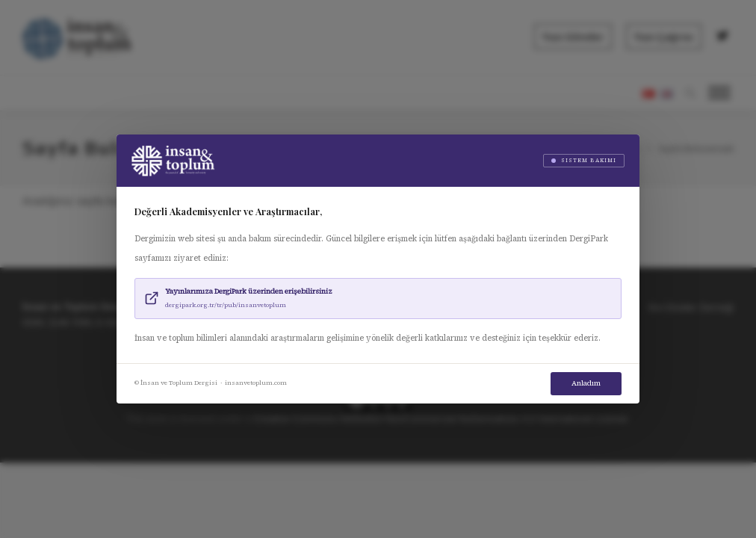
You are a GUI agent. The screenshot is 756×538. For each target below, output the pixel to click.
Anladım (586, 383)
